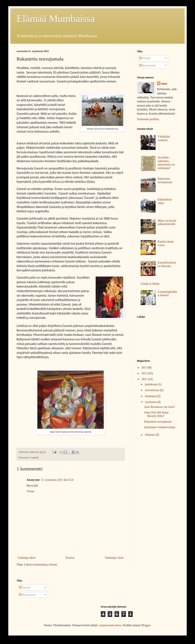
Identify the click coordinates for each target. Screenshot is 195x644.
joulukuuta (151, 384)
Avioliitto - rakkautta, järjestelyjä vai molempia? (166, 163)
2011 (145, 379)
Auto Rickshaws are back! (159, 407)
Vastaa (30, 491)
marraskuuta (152, 390)
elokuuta (150, 435)
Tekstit (145, 58)
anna (164, 84)
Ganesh (34, 458)
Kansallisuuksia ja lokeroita (167, 264)
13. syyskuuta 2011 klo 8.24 (57, 480)
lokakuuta (151, 396)
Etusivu (70, 558)
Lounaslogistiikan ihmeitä (167, 294)
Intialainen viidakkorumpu (160, 427)
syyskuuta (151, 402)
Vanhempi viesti (114, 558)
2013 (145, 368)
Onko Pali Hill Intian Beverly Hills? (156, 414)
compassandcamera (110, 625)
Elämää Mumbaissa (56, 19)
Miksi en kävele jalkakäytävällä (167, 222)
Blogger (146, 625)
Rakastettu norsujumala (165, 180)
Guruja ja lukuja (150, 284)
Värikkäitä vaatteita (164, 138)
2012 (145, 373)
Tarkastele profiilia (148, 119)
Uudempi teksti (27, 558)
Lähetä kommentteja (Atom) (41, 565)
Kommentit (148, 66)
